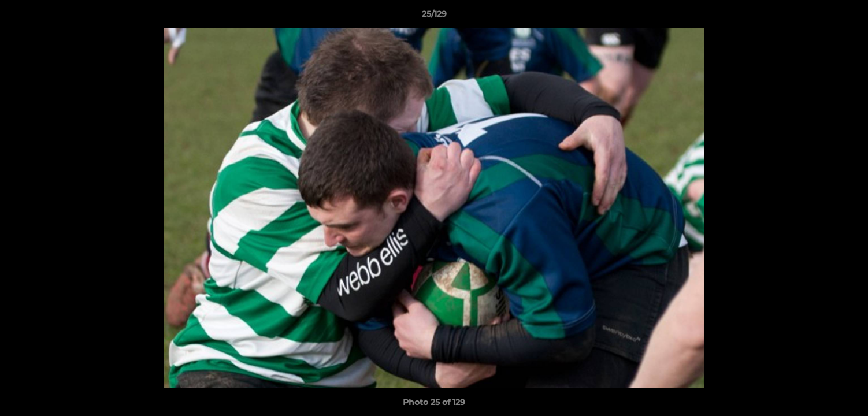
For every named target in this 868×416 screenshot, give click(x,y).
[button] (847, 17)
